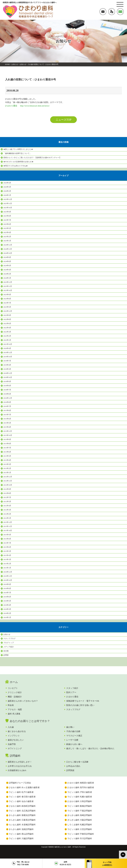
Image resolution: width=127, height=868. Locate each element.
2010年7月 (7, 593)
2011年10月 (8, 530)
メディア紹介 (9, 647)
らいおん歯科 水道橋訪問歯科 (22, 825)
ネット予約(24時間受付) (107, 864)
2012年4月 (7, 506)
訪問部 (6, 655)
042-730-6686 (23, 863)
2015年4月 (7, 427)
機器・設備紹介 (15, 697)
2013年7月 (7, 448)
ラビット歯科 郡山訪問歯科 (21, 834)
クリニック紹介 (15, 692)
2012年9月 (7, 489)
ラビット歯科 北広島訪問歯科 (22, 811)
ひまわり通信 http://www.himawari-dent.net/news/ (27, 106)
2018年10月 (8, 377)
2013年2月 (7, 468)
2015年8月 (7, 410)
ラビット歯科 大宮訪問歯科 (80, 829)
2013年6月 (7, 452)
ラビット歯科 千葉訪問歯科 (80, 811)
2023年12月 (8, 282)
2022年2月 (7, 336)
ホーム (14, 682)
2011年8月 (7, 539)
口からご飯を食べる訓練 (77, 762)
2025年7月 (7, 220)
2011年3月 (7, 559)
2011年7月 (7, 543)
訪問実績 (70, 770)
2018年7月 (7, 390)
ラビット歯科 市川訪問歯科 (80, 838)
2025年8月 (7, 216)
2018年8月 (7, 386)
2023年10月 (8, 290)
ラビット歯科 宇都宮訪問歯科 (81, 834)
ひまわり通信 (72, 697)
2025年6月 (7, 224)
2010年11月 (8, 576)
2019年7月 (7, 361)
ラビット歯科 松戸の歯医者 (21, 792)
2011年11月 (8, 526)
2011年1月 (7, 568)
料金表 (11, 705)
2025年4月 (7, 232)
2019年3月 (7, 369)
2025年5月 (7, 228)
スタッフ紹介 (72, 688)
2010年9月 (7, 584)
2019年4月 (7, 365)
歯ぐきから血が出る (17, 731)
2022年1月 (7, 340)
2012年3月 (7, 510)
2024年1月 (7, 278)
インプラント (14, 736)
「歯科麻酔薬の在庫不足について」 (17, 153)
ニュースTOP (63, 120)
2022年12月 (8, 311)
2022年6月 (7, 323)
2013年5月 (7, 456)
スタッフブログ (9, 639)
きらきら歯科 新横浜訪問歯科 (22, 815)
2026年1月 (7, 195)
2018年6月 (7, 394)
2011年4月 (7, 555)
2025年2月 (7, 237)
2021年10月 (8, 344)
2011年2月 (7, 564)
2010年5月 (7, 601)
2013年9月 (7, 439)
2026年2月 (7, 191)
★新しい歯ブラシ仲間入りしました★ (18, 149)
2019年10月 (8, 357)
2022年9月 (7, 315)
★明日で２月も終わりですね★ (16, 166)
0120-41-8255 (66, 863)
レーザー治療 (72, 740)
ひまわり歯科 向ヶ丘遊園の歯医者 (24, 787)
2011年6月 (7, 547)
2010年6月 (7, 597)
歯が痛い (70, 727)
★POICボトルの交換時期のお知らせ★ (18, 162)
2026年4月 (7, 183)
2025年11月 (8, 203)
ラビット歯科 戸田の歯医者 (80, 792)
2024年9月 (7, 257)
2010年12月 (8, 572)
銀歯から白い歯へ (74, 744)
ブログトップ (9, 643)
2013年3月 (7, 464)
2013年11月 (8, 431)
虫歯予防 (12, 744)
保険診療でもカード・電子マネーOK (83, 701)
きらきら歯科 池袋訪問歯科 (21, 829)
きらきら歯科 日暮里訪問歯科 (22, 820)
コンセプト (13, 688)
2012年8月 (7, 493)
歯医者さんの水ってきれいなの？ (23, 701)
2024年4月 (7, 270)
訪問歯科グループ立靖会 (20, 783)
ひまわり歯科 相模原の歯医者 (81, 783)
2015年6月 (7, 419)
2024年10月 (8, 253)
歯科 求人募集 (14, 714)
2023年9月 (7, 295)
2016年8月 (7, 402)
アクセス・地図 (15, 709)
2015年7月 (7, 415)
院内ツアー (71, 692)
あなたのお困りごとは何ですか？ (30, 721)
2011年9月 (7, 535)
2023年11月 (8, 286)
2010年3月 (7, 609)
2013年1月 (7, 473)
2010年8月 (7, 588)
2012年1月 (7, 518)
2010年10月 (8, 580)
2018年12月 (8, 373)
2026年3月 (7, 187)
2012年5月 (7, 502)
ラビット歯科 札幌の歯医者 (80, 797)
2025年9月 (7, 212)
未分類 (6, 651)
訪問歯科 (15, 756)
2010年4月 (7, 605)
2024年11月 (8, 249)
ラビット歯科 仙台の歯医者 (21, 801)
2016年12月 (8, 398)
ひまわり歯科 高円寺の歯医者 (81, 787)
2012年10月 (8, 485)
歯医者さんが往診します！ (20, 762)
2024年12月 (8, 245)
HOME (7, 64)
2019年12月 (8, 352)
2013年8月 (7, 444)
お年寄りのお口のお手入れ (20, 766)
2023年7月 (7, 303)
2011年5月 (7, 551)
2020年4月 (7, 348)
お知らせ (15, 64)
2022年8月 (7, 319)
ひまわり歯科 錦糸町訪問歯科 (22, 806)
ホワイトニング (15, 748)
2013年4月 (7, 460)
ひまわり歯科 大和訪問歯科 (80, 801)
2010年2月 (7, 613)
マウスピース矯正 (74, 736)
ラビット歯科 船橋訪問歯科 (80, 806)
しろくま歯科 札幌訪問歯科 (80, 825)
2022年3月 (7, 332)
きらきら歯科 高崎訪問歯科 (80, 815)
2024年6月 (7, 266)
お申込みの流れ (73, 766)
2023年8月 (7, 299)
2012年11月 (8, 481)
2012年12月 (8, 477)
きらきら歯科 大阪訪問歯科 (80, 820)
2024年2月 (7, 274)
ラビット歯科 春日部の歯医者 (22, 797)
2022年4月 (7, 328)
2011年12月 (8, 522)
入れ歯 (11, 727)
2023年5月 (7, 307)
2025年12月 (8, 199)
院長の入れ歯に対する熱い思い (80, 705)
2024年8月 (7, 261)
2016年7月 (7, 406)
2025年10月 (8, 208)
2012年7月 (7, 497)
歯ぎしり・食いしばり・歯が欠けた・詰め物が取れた (90, 748)
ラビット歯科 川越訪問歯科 (21, 838)
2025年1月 (7, 241)
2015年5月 (7, 423)
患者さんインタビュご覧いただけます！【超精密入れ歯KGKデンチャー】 (32, 158)
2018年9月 (7, 381)
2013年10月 (8, 435)
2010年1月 (7, 617)
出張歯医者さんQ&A (17, 770)
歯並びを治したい (16, 740)
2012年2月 (7, 514)
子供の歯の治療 (73, 731)
